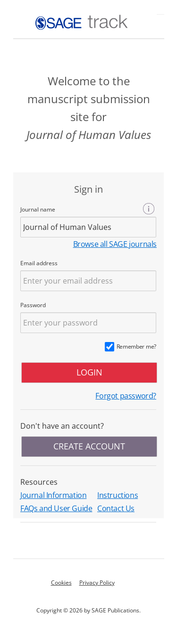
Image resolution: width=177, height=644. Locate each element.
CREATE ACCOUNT (89, 446)
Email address (39, 263)
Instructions (118, 495)
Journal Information (53, 495)
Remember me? (136, 346)
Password (33, 305)
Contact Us (116, 508)
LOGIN (89, 372)
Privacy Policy (97, 583)
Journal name (38, 209)
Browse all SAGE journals (115, 244)
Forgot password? (126, 396)
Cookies (61, 583)
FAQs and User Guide (56, 508)
